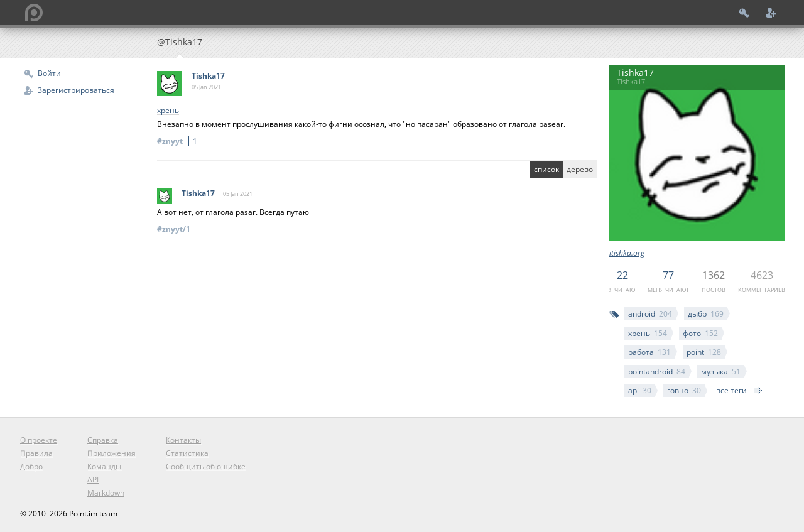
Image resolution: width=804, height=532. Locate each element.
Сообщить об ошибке (206, 466)
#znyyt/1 (174, 229)
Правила (36, 453)
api (640, 390)
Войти (49, 73)
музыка (721, 372)
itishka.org (627, 253)
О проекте (39, 440)
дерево (580, 169)
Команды (104, 466)
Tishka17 (208, 76)
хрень (648, 333)
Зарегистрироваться (76, 90)
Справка (103, 440)
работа (649, 352)
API (93, 480)
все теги (731, 390)
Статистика (187, 453)
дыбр (706, 314)
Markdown (106, 493)
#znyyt (179, 141)
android (650, 314)
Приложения (111, 453)
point (704, 352)
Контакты (183, 440)
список (546, 169)
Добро (31, 466)
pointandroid (657, 372)
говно (684, 390)
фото (700, 333)
